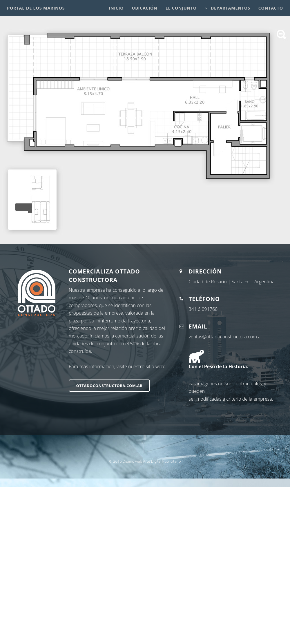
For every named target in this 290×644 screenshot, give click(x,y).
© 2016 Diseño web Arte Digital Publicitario (145, 461)
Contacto (271, 8)
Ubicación (145, 8)
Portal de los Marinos (36, 8)
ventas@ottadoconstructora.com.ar (226, 337)
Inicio (116, 8)
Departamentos (231, 8)
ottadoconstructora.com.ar (109, 386)
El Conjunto (181, 8)
